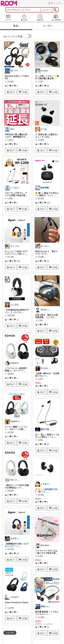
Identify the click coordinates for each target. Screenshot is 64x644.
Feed (8, 17)
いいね (24, 92)
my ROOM (56, 17)
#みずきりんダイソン (17, 545)
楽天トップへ (55, 3)
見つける (24, 17)
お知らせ (40, 17)
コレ (12, 92)
